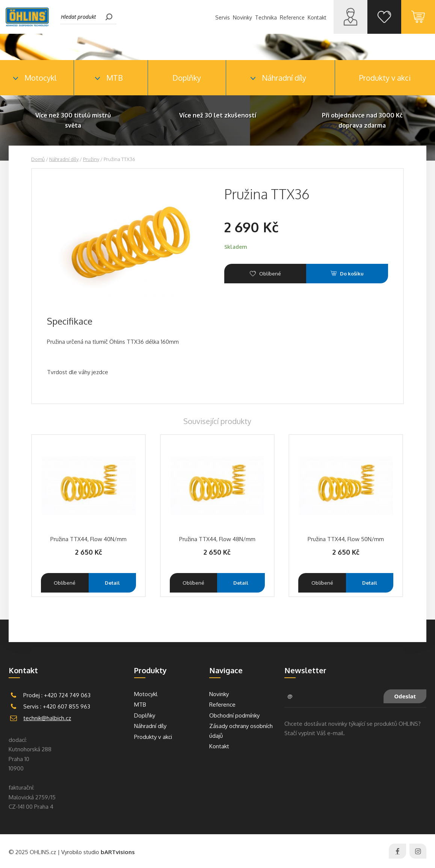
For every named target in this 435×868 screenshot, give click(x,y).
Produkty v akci (385, 78)
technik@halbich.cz (47, 718)
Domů (38, 159)
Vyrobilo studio (98, 852)
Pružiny (91, 159)
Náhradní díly (64, 159)
